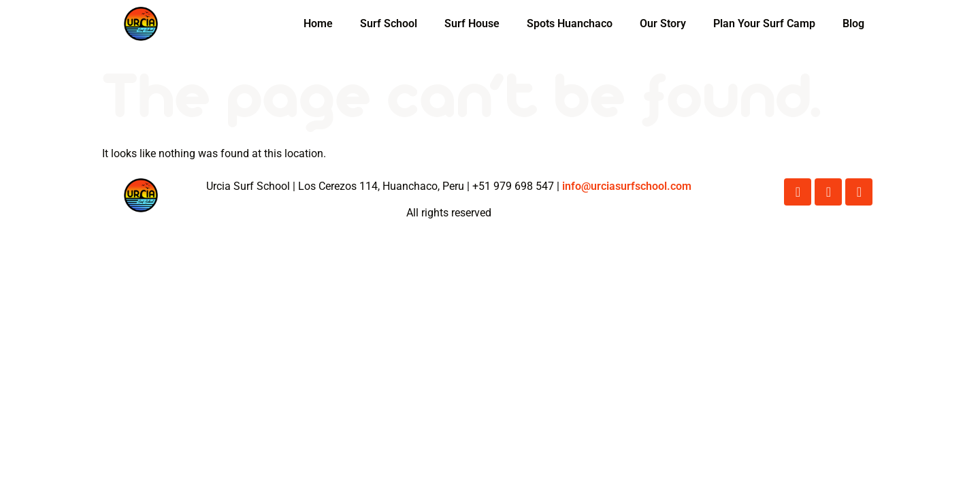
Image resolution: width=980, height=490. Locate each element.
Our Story (663, 23)
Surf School (389, 23)
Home (318, 23)
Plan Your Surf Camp (764, 23)
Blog (853, 23)
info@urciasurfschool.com (627, 186)
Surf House (472, 23)
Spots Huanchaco (570, 23)
